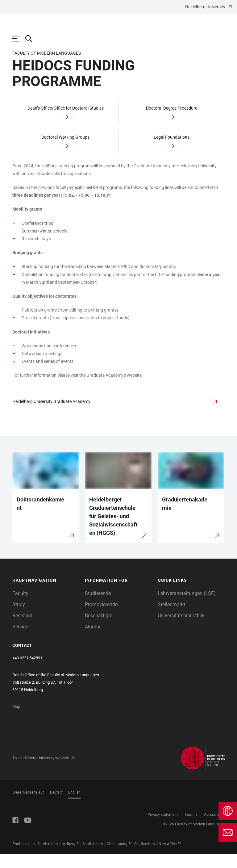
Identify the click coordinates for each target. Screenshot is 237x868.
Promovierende (101, 618)
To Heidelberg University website (41, 772)
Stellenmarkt (171, 618)
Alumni (93, 641)
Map (16, 720)
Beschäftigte (99, 629)
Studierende (98, 607)
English (74, 806)
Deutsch (57, 806)
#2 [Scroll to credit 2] (130, 857)
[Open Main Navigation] (19, 39)
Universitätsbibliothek (181, 629)
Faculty (20, 607)
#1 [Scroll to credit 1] (78, 857)
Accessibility (214, 828)
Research (22, 629)
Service (20, 641)
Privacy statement (163, 828)
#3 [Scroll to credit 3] (179, 857)
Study (19, 618)
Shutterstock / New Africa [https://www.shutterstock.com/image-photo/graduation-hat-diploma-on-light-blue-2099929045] (156, 858)
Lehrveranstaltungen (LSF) (187, 607)
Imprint (191, 828)
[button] (46, 594)
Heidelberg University (205, 7)
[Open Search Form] (32, 39)
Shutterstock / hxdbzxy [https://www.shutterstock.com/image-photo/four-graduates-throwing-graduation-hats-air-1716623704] (56, 858)
